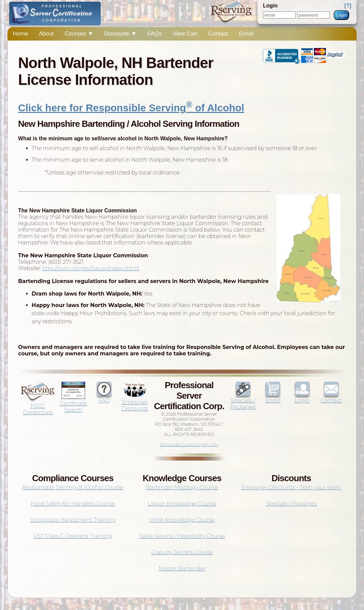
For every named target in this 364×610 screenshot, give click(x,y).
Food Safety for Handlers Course (73, 504)
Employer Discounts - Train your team (291, 487)
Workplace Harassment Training (73, 520)
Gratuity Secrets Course (182, 552)
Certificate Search (74, 404)
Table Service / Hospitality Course (182, 536)
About (46, 34)
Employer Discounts (135, 402)
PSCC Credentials (38, 406)
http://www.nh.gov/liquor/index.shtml (91, 268)
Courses (79, 34)
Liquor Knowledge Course (182, 504)
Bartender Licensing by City (189, 444)
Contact (218, 34)
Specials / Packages (243, 401)
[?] (348, 6)
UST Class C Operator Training (73, 536)
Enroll (246, 34)
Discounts (120, 34)
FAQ (104, 397)
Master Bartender (182, 569)
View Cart (185, 34)
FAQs (155, 34)
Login (342, 15)
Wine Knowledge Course (182, 520)
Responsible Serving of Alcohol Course (73, 487)
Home (20, 34)
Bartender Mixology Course (182, 487)
